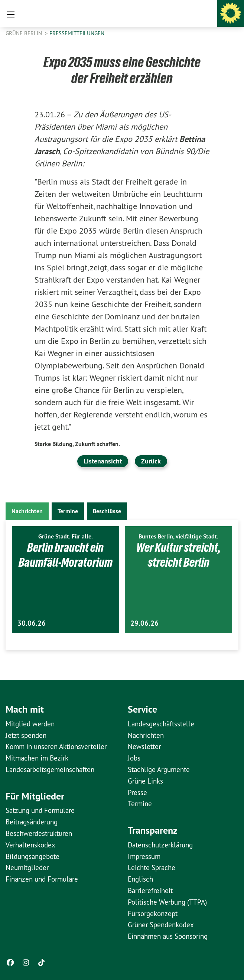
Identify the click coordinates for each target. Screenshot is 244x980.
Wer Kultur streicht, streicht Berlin (178, 555)
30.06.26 (32, 623)
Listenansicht (103, 461)
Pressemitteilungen (77, 33)
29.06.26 (144, 623)
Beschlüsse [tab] (107, 511)
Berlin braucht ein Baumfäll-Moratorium (66, 555)
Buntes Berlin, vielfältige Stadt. (178, 536)
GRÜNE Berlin (25, 33)
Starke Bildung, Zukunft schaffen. (77, 444)
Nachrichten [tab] (27, 511)
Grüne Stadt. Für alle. (66, 536)
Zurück (151, 461)
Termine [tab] (68, 511)
